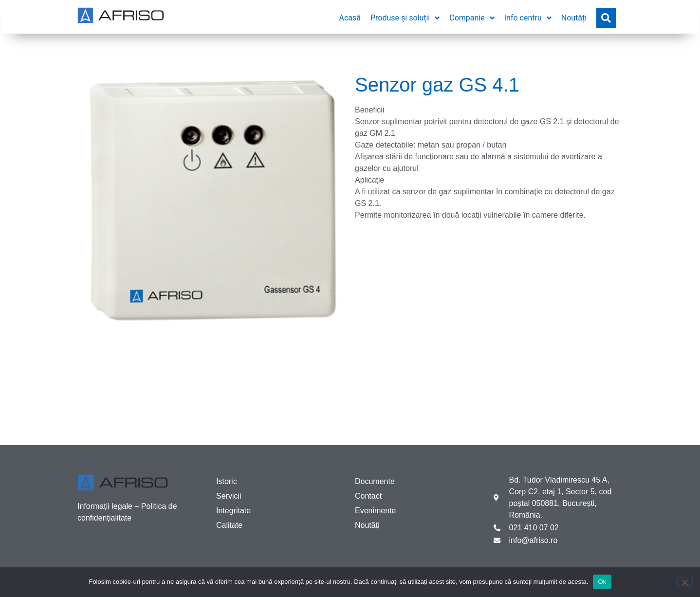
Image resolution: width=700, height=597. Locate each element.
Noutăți (367, 525)
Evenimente (376, 511)
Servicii (229, 496)
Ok (602, 582)
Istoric (227, 481)
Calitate (229, 525)
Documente (375, 481)
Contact (368, 496)
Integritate (233, 511)
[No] (684, 581)
